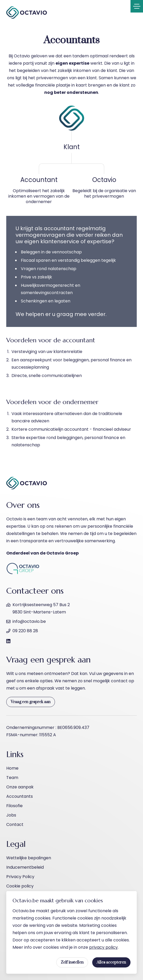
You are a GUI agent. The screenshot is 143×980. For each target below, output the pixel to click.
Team (12, 778)
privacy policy (103, 947)
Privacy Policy (20, 877)
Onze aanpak (20, 787)
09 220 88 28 (25, 631)
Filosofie (14, 806)
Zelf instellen (72, 962)
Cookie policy (20, 886)
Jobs (11, 815)
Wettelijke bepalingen (29, 858)
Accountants (20, 796)
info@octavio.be (29, 621)
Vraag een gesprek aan (31, 702)
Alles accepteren (111, 962)
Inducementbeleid (25, 867)
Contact (15, 824)
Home (12, 768)
